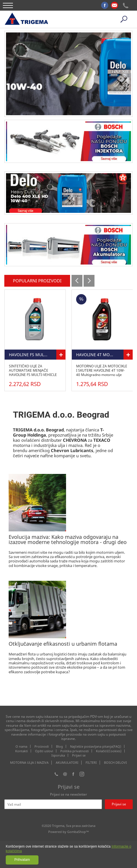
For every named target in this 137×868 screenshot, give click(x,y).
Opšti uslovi (44, 751)
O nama (21, 746)
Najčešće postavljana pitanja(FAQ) (96, 746)
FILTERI (91, 763)
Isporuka (58, 755)
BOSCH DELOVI (115, 763)
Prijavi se (79, 755)
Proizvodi (42, 746)
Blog (59, 746)
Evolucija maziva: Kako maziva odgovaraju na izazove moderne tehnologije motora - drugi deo (68, 539)
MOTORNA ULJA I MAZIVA (29, 763)
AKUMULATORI (67, 763)
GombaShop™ (78, 832)
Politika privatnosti (75, 751)
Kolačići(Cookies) (109, 751)
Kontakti (22, 751)
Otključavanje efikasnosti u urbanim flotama (63, 644)
